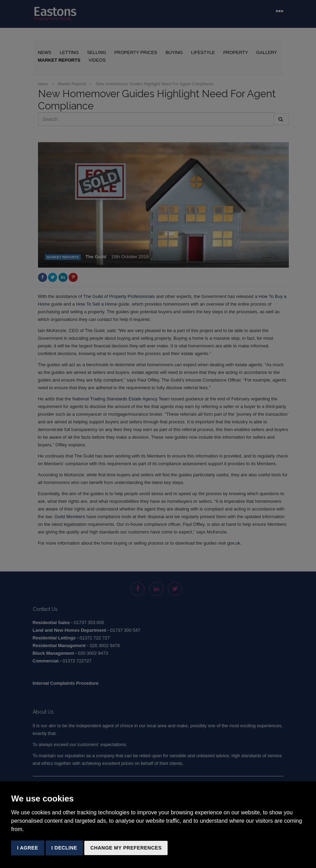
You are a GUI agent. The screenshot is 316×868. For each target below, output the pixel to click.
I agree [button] (28, 848)
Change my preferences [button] (126, 848)
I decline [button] (64, 848)
